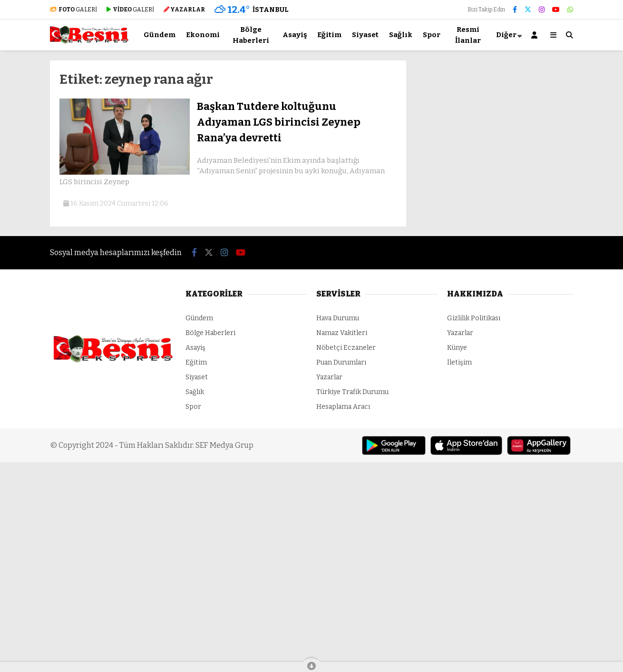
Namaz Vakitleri (342, 333)
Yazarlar (329, 377)
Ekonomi (203, 35)
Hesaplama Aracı (343, 407)
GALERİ (73, 10)
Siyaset (365, 35)
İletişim (459, 362)
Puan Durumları (341, 362)
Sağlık (401, 35)
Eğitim (329, 35)
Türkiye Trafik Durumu (352, 392)
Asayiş (295, 35)
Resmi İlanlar (468, 35)
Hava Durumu (338, 318)
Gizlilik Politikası (474, 318)
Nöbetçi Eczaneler (346, 348)
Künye (457, 348)
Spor (432, 35)
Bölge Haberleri (251, 35)
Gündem (160, 35)
